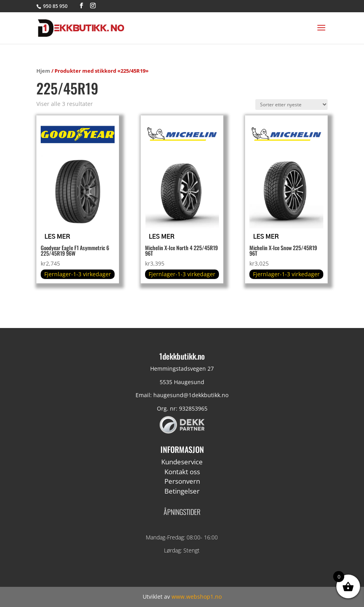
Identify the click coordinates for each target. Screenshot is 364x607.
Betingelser (182, 491)
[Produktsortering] (291, 105)
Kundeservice (182, 462)
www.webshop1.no (197, 597)
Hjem (43, 71)
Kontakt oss (182, 472)
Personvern (182, 481)
